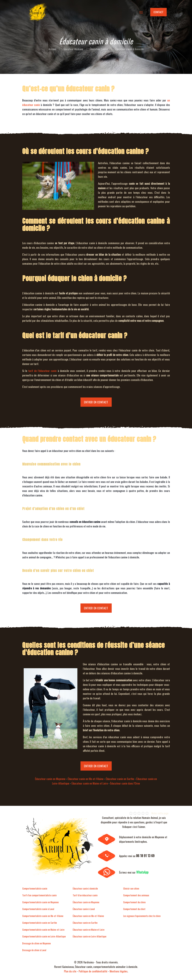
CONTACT (158, 12)
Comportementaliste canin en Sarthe (40, 923)
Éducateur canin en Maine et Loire (90, 783)
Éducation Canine (99, 49)
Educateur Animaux (73, 49)
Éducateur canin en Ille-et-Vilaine (86, 779)
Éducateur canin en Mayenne (50, 779)
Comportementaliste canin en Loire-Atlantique (44, 936)
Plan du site (70, 971)
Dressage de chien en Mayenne (37, 943)
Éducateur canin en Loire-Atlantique (90, 936)
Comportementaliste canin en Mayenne (40, 902)
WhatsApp (142, 872)
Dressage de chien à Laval (34, 950)
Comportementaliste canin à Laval (38, 909)
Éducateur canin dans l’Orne (125, 783)
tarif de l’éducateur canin (42, 371)
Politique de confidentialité (93, 971)
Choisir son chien (131, 888)
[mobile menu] (141, 12)
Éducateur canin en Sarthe (120, 779)
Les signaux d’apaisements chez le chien (142, 916)
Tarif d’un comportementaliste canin (39, 895)
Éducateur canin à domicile (85, 888)
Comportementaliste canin (35, 888)
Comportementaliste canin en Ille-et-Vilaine (43, 916)
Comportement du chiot (134, 909)
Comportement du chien (134, 902)
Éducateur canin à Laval (84, 909)
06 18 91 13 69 (145, 856)
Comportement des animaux (136, 895)
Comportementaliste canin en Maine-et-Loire (43, 930)
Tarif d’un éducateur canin (85, 895)
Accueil (52, 49)
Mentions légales (119, 971)
